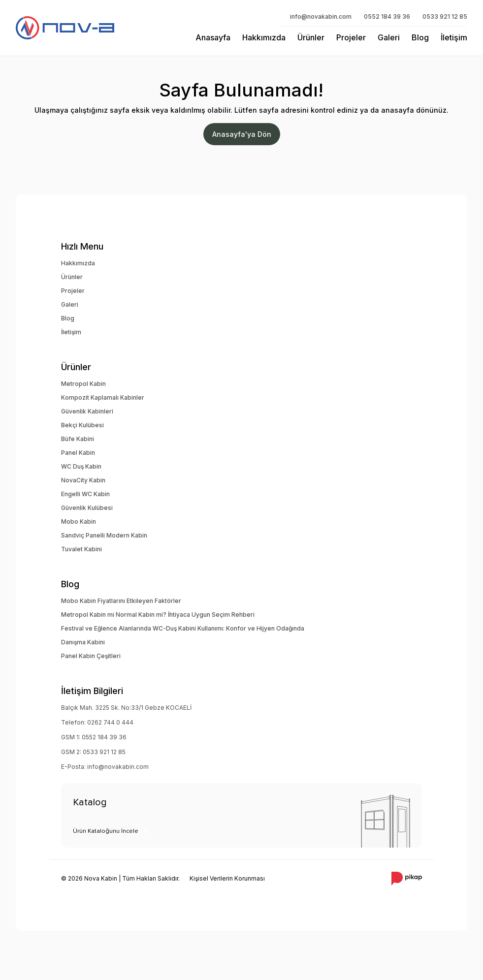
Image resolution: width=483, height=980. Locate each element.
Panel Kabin (78, 453)
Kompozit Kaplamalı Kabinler (103, 397)
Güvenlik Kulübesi (87, 508)
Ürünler (311, 37)
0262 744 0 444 (110, 722)
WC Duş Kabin (81, 466)
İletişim (454, 37)
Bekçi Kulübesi (82, 425)
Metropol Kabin (83, 384)
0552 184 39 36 (387, 16)
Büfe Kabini (78, 439)
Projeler (351, 37)
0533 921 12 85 (445, 16)
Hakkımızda (264, 37)
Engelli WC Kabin (85, 494)
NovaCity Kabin (83, 480)
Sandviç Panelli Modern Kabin (104, 535)
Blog (420, 37)
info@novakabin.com (321, 16)
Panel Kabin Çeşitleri (91, 656)
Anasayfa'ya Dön (242, 134)
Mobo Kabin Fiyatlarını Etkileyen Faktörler (121, 601)
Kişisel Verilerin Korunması (227, 878)
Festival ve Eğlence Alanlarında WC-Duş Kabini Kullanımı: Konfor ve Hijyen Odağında (183, 628)
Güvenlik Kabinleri (87, 411)
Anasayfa (213, 37)
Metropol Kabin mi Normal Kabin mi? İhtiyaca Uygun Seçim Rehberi (158, 615)
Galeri (389, 37)
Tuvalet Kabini (81, 549)
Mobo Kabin (79, 522)
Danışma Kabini (83, 642)
